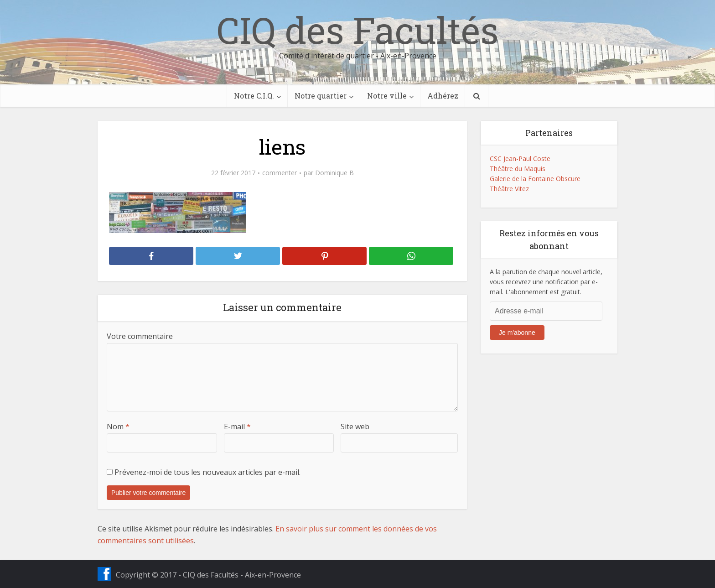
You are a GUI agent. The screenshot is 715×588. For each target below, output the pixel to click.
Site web (355, 427)
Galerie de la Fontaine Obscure (535, 179)
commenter (280, 173)
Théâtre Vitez (509, 189)
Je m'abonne (517, 333)
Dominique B (334, 173)
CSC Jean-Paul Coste (520, 159)
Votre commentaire (140, 336)
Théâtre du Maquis (518, 169)
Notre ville (387, 96)
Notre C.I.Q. (254, 96)
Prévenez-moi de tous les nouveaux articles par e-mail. (207, 472)
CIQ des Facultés (357, 30)
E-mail (237, 427)
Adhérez (443, 96)
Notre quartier (321, 96)
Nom (118, 427)
